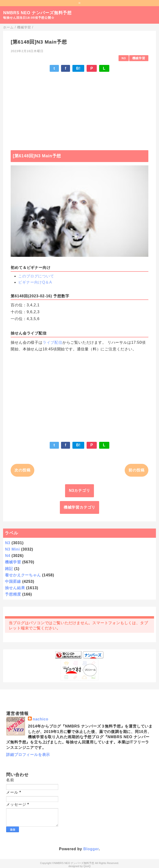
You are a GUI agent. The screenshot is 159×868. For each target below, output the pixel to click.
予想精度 (13, 594)
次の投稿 (22, 470)
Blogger (91, 849)
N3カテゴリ (79, 491)
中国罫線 (13, 581)
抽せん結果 (15, 588)
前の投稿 (136, 470)
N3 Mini (12, 549)
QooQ (87, 866)
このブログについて (36, 276)
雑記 (9, 569)
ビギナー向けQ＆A (35, 282)
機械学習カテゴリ (79, 507)
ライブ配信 (53, 342)
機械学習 (139, 58)
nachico (40, 719)
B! (78, 68)
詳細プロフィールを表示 (28, 755)
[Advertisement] (79, 109)
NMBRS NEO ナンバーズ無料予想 (37, 13)
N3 (124, 58)
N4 (8, 556)
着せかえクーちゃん (23, 575)
